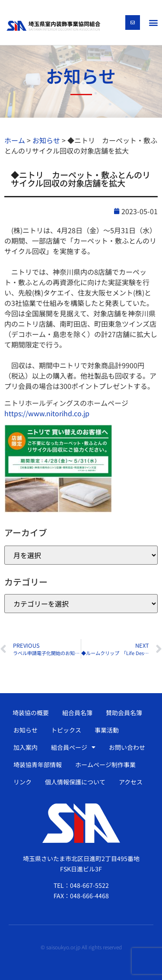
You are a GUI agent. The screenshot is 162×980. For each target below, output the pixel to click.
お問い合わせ (127, 747)
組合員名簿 (77, 713)
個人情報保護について (75, 782)
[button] (153, 22)
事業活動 (107, 730)
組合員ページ (73, 747)
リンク (22, 782)
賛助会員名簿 (124, 713)
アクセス (131, 782)
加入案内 (25, 747)
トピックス (66, 730)
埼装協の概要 (31, 713)
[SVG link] (53, 26)
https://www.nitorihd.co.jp (47, 413)
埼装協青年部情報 (38, 765)
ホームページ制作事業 (105, 765)
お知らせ (25, 730)
